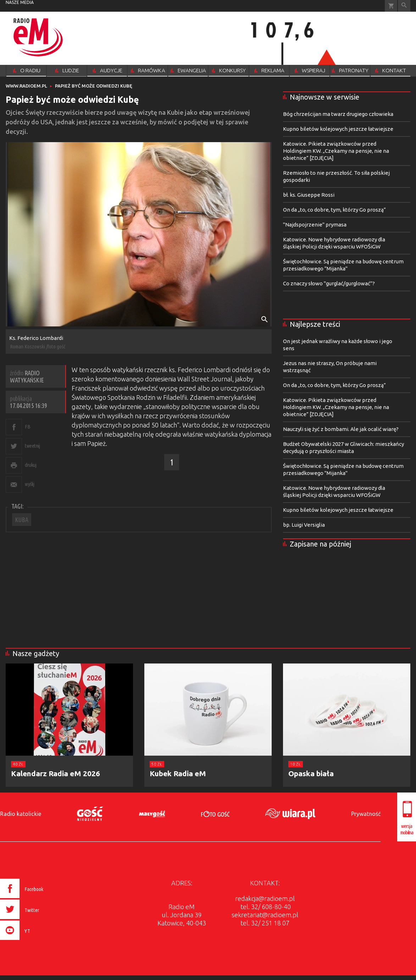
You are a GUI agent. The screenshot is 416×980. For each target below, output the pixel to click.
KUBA (22, 520)
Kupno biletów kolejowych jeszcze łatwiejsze (338, 129)
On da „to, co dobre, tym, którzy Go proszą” (334, 210)
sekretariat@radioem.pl (265, 915)
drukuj (30, 465)
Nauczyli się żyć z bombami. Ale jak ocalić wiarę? (341, 429)
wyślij (29, 484)
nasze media (20, 2)
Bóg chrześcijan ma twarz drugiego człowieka (338, 114)
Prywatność (366, 814)
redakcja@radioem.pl (265, 898)
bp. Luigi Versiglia (304, 525)
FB (27, 427)
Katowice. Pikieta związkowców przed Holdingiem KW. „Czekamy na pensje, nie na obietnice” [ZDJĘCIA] (336, 151)
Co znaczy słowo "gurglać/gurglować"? (329, 283)
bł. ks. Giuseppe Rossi (309, 195)
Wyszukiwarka (404, 6)
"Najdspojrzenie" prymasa (315, 225)
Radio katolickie (21, 814)
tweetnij (32, 446)
